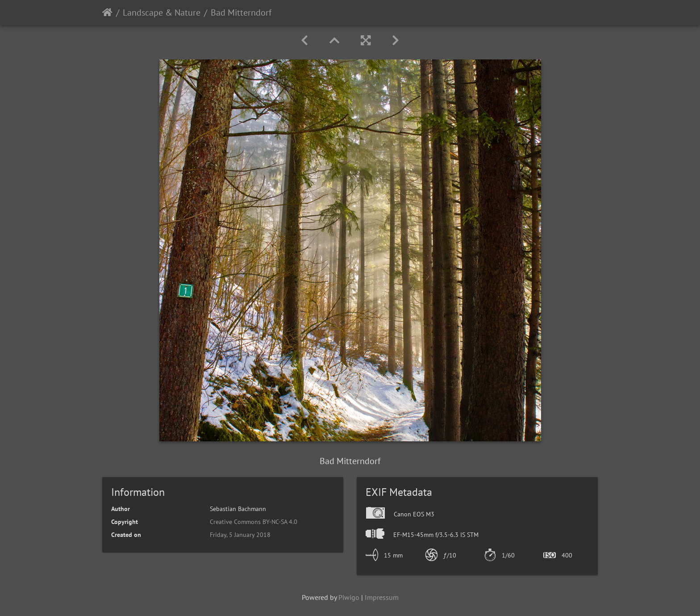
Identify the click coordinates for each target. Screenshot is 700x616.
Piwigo (349, 597)
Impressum (382, 597)
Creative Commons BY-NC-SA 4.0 (254, 522)
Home (107, 13)
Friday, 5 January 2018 (240, 535)
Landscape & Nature (162, 13)
